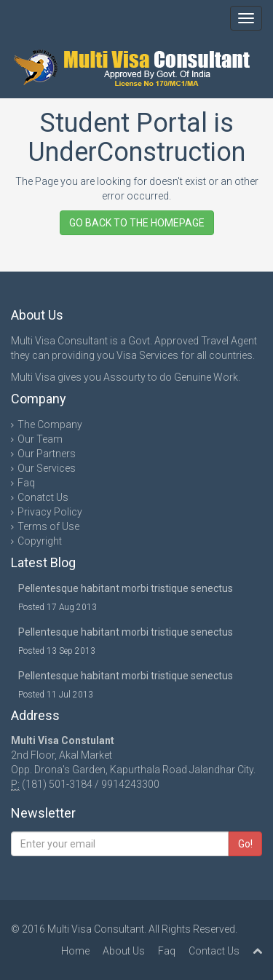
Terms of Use (48, 526)
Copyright (40, 541)
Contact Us (214, 951)
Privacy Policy (50, 512)
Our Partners (47, 454)
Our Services (47, 468)
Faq (26, 483)
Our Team (40, 439)
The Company (50, 424)
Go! (245, 844)
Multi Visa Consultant (96, 929)
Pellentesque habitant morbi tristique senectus (126, 588)
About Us (124, 951)
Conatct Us (43, 497)
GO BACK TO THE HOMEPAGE (137, 223)
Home (75, 951)
